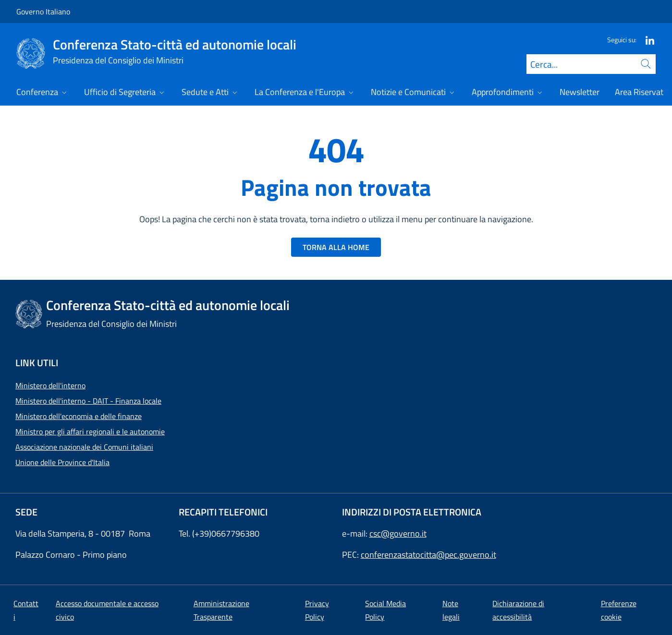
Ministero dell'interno (50, 385)
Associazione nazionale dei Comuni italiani (84, 447)
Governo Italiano (43, 12)
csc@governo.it (398, 533)
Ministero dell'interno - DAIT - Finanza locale (88, 401)
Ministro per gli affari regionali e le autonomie (90, 431)
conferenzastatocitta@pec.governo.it (428, 555)
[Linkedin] (646, 40)
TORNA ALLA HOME (336, 247)
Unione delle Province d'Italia (62, 462)
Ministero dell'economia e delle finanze (79, 416)
